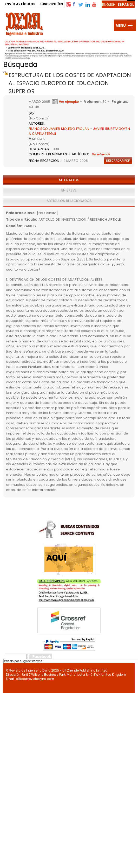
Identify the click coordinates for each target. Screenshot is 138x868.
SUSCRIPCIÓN (51, 4)
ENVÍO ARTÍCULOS (20, 4)
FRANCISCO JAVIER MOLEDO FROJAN (59, 129)
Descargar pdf (118, 161)
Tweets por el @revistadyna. (23, 661)
